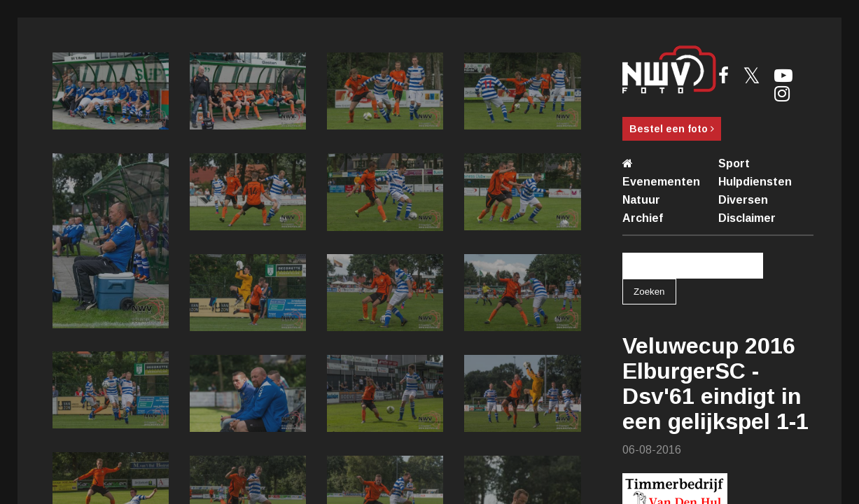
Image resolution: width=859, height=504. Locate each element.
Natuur (641, 200)
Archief (643, 218)
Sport (734, 163)
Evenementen (661, 182)
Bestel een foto (672, 129)
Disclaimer (747, 218)
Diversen (743, 200)
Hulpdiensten (755, 182)
